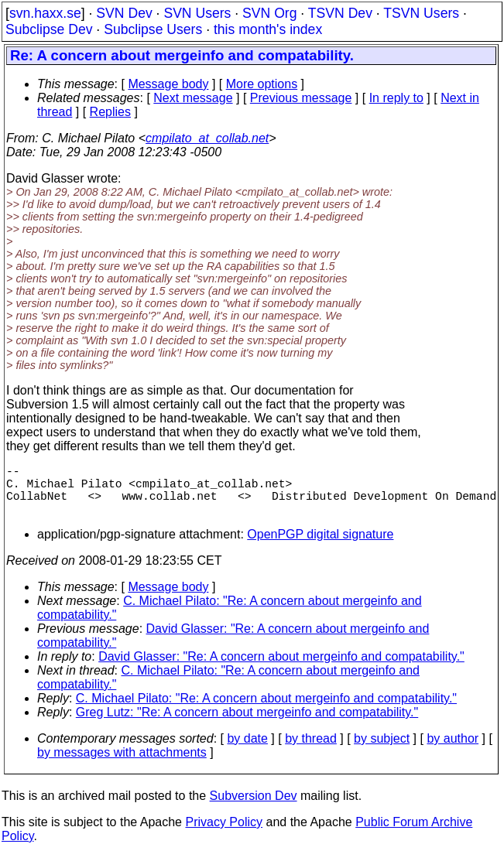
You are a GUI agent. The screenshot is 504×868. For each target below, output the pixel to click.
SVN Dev (124, 13)
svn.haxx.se (45, 13)
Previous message (301, 98)
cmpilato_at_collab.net (207, 138)
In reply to (396, 98)
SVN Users (197, 13)
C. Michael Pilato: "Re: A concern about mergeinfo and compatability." (266, 711)
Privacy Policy (224, 834)
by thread (311, 751)
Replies (110, 112)
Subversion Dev (254, 808)
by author (453, 751)
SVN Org (269, 13)
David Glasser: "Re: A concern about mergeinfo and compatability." (281, 669)
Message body (168, 84)
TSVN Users (421, 13)
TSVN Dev (340, 13)
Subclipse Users (153, 29)
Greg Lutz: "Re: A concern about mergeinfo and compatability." (247, 724)
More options (262, 84)
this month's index (268, 29)
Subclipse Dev (49, 29)
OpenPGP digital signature (320, 547)
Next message (193, 98)
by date (247, 751)
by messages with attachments (122, 765)
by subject (382, 751)
